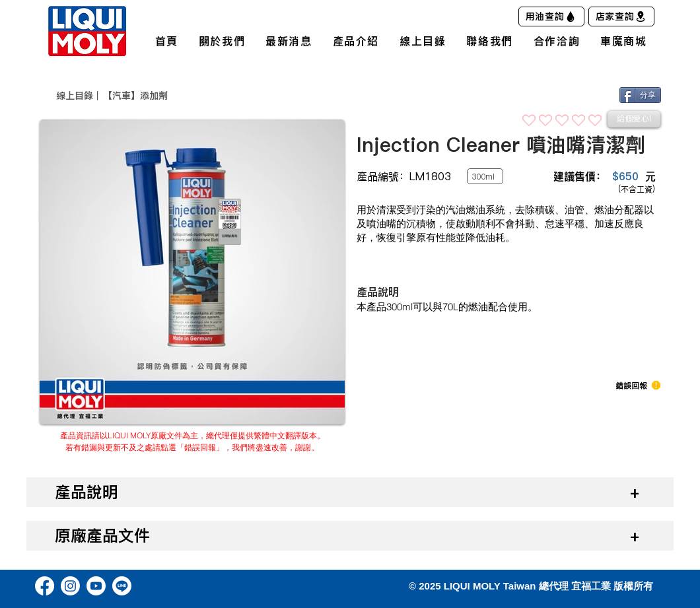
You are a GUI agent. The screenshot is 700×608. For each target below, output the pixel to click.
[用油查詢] (551, 17)
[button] (631, 386)
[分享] (640, 95)
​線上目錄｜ (79, 96)
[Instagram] (70, 586)
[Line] (122, 586)
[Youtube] (96, 586)
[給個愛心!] (634, 119)
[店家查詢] (621, 17)
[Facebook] (45, 586)
